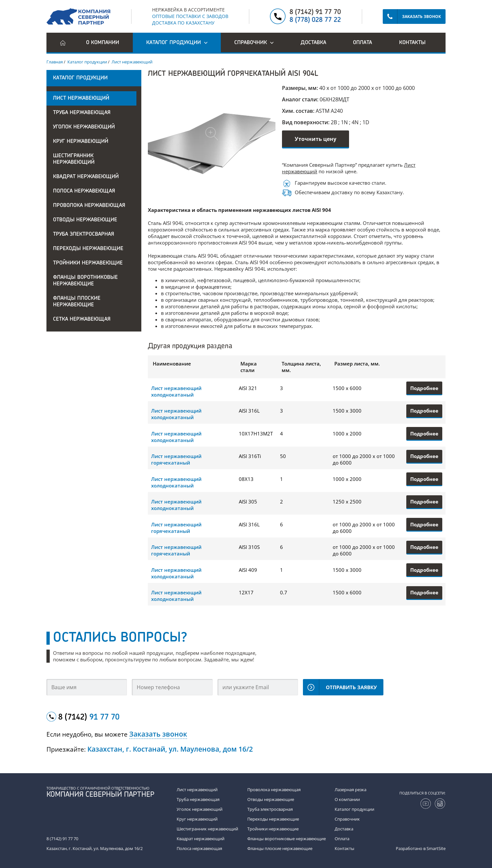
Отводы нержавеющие (85, 220)
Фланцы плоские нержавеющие (77, 302)
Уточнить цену (316, 139)
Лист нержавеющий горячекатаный (176, 459)
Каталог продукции (354, 809)
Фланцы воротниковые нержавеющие (85, 281)
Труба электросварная (84, 234)
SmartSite (436, 848)
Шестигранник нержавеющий (74, 159)
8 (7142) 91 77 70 (315, 12)
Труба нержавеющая (82, 113)
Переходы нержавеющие (88, 249)
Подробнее (424, 388)
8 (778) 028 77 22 (315, 20)
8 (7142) (89, 718)
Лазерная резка (351, 790)
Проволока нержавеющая (89, 206)
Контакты (412, 43)
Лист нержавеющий (81, 98)
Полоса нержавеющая (84, 191)
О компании (103, 43)
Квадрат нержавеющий (86, 177)
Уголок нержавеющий (84, 127)
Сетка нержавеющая (82, 319)
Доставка (313, 43)
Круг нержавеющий (81, 142)
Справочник (347, 819)
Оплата (362, 43)
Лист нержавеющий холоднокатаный (176, 391)
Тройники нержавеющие (88, 263)
